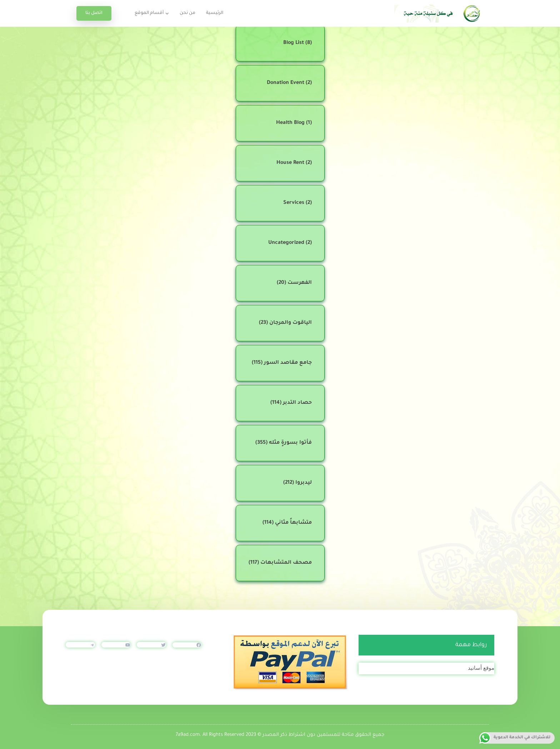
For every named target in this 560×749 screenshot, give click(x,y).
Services (294, 203)
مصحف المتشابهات (286, 563)
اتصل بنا (94, 13)
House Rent (290, 163)
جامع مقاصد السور (288, 363)
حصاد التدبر (297, 403)
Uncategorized (286, 243)
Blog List (294, 43)
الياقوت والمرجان (291, 323)
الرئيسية (215, 13)
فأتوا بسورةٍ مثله (290, 443)
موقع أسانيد (481, 668)
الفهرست (300, 283)
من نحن (187, 13)
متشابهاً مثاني (293, 523)
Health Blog (290, 123)
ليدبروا (304, 483)
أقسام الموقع (149, 13)
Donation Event (286, 83)
